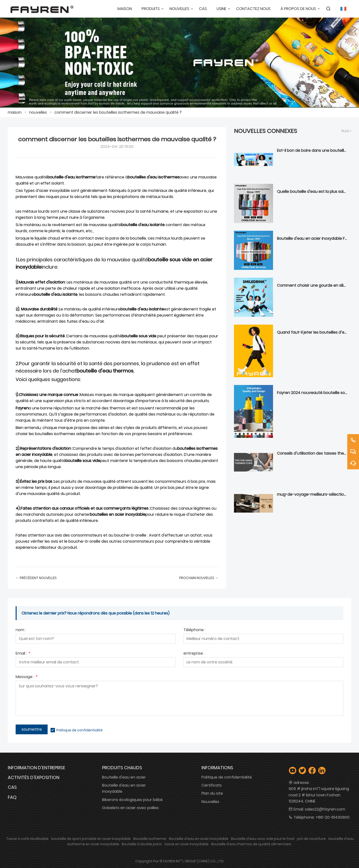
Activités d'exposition (34, 777)
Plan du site (212, 793)
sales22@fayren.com (325, 809)
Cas (12, 787)
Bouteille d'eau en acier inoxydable (124, 788)
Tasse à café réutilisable (27, 839)
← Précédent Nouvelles (36, 578)
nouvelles (38, 112)
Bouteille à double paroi (142, 844)
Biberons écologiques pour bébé (132, 800)
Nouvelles (210, 802)
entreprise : (194, 654)
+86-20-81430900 (333, 817)
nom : (21, 630)
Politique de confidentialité (79, 730)
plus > (346, 131)
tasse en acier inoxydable (186, 844)
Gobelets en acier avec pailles (130, 808)
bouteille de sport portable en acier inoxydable (91, 839)
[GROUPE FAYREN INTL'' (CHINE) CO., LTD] (42, 9)
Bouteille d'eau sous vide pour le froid (263, 839)
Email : (23, 654)
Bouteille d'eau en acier (124, 777)
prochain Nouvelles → (199, 578)
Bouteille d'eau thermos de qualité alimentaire (251, 844)
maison (15, 112)
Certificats (212, 785)
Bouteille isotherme (150, 839)
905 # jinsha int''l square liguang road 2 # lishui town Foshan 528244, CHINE (319, 795)
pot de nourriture (311, 839)
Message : (26, 677)
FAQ (12, 797)
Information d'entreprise (37, 768)
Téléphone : (194, 630)
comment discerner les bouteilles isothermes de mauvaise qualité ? (118, 112)
